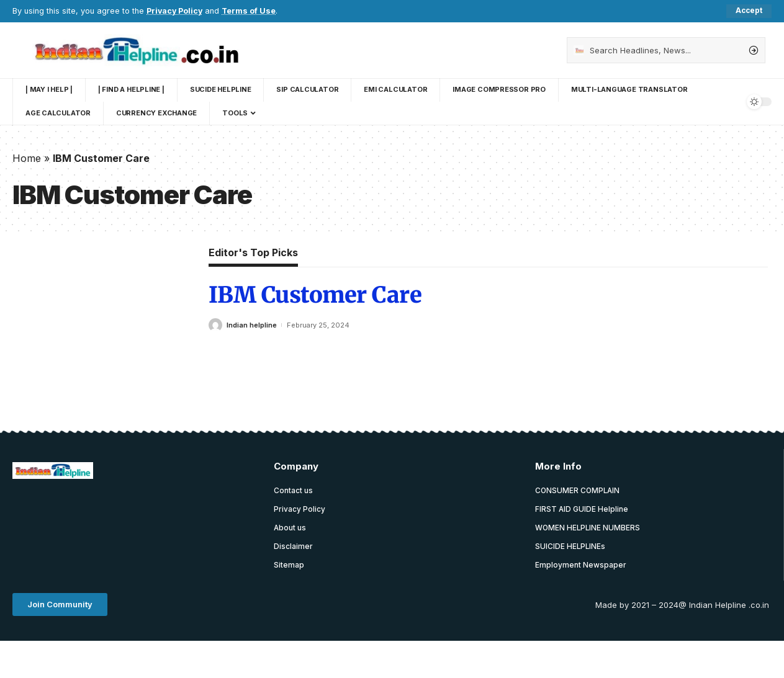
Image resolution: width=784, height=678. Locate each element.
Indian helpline (252, 325)
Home (27, 158)
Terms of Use (251, 11)
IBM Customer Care (315, 296)
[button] (60, 606)
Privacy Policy (175, 11)
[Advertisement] (238, 520)
